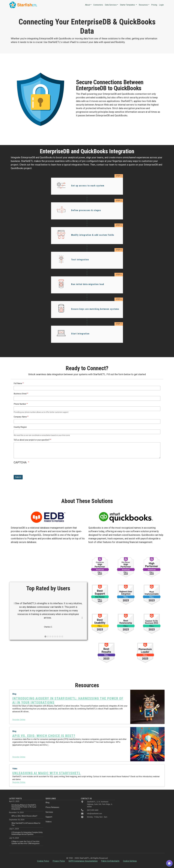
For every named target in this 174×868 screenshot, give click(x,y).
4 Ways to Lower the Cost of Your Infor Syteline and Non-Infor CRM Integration (26, 842)
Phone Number (20, 404)
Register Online (19, 720)
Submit (18, 477)
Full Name (18, 383)
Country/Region (20, 427)
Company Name (20, 417)
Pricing (154, 5)
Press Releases (52, 807)
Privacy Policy (59, 861)
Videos (49, 822)
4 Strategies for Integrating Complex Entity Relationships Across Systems (27, 833)
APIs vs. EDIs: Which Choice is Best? (24, 816)
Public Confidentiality (110, 861)
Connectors (98, 5)
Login (161, 5)
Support (49, 817)
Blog (47, 802)
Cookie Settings (130, 861)
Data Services (111, 5)
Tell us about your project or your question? (32, 440)
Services (49, 812)
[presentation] (32, 470)
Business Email (20, 394)
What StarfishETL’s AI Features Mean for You (26, 824)
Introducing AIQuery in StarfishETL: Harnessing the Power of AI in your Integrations (24, 807)
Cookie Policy (43, 861)
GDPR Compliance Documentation (83, 861)
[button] (169, 863)
